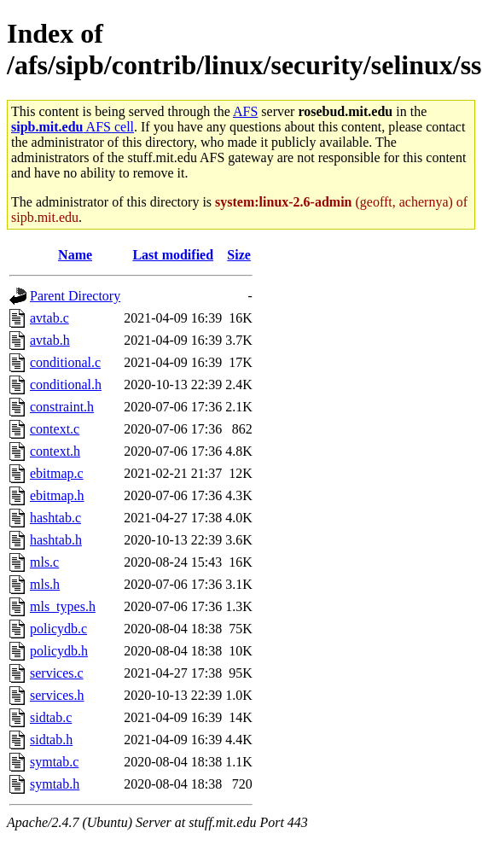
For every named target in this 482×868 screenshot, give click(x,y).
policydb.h (59, 651)
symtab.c (54, 762)
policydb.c (58, 629)
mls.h (45, 584)
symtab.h (55, 784)
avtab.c (49, 318)
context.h (55, 451)
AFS (245, 111)
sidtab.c (51, 717)
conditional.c (65, 362)
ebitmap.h (57, 495)
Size (239, 255)
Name (75, 255)
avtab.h (50, 340)
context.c (55, 429)
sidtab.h (51, 740)
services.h (57, 695)
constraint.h (62, 407)
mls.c (44, 562)
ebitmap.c (57, 473)
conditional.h (66, 384)
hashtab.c (55, 518)
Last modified (173, 255)
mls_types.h (63, 606)
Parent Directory (75, 296)
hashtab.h (56, 540)
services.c (57, 673)
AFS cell (73, 127)
